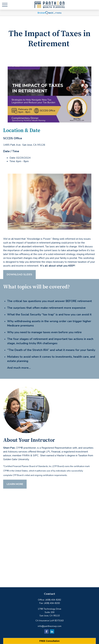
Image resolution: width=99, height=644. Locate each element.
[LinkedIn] (52, 631)
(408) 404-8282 (53, 600)
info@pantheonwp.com (50, 626)
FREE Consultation (49, 641)
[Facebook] (46, 631)
